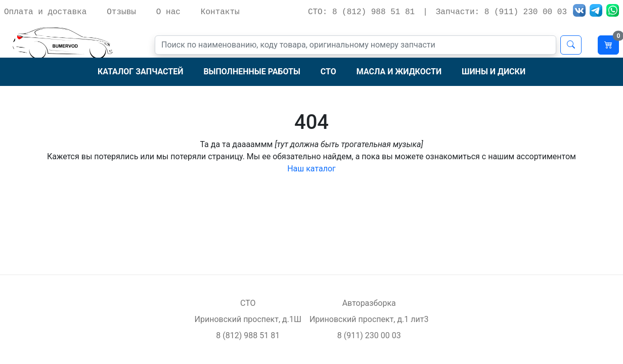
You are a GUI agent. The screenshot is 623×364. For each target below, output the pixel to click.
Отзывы (121, 12)
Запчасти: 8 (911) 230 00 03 (501, 12)
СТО (328, 72)
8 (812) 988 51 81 (248, 335)
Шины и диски (494, 72)
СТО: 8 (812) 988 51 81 (361, 12)
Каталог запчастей (140, 72)
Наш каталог (312, 169)
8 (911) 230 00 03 (369, 335)
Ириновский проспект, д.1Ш (248, 319)
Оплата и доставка (45, 12)
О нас (168, 12)
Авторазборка (369, 303)
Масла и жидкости (399, 72)
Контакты (220, 12)
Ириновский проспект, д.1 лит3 (369, 319)
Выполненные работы (252, 72)
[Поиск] (355, 45)
